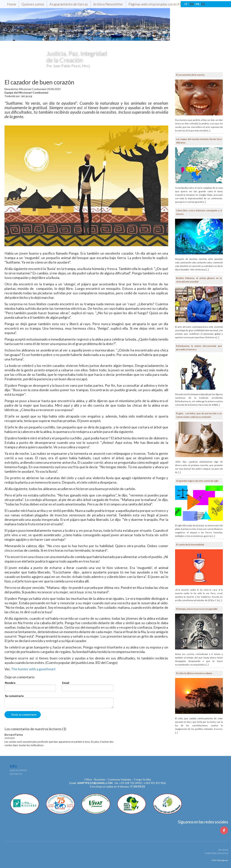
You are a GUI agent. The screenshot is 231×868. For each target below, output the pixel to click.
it (132, 786)
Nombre (10, 683)
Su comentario (14, 696)
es (143, 786)
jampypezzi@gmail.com (95, 783)
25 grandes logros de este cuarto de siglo (197, 481)
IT (186, 4)
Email (66, 683)
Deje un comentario (19, 677)
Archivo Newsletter (108, 4)
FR (197, 4)
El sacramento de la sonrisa (190, 75)
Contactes (16, 774)
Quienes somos (33, 4)
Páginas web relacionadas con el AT (155, 4)
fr (139, 786)
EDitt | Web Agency (220, 860)
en (135, 786)
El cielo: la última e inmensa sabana (194, 673)
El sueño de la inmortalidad (190, 545)
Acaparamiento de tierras (69, 4)
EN (192, 4)
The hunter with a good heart (33, 669)
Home (12, 4)
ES (203, 4)
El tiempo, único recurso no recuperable (197, 609)
